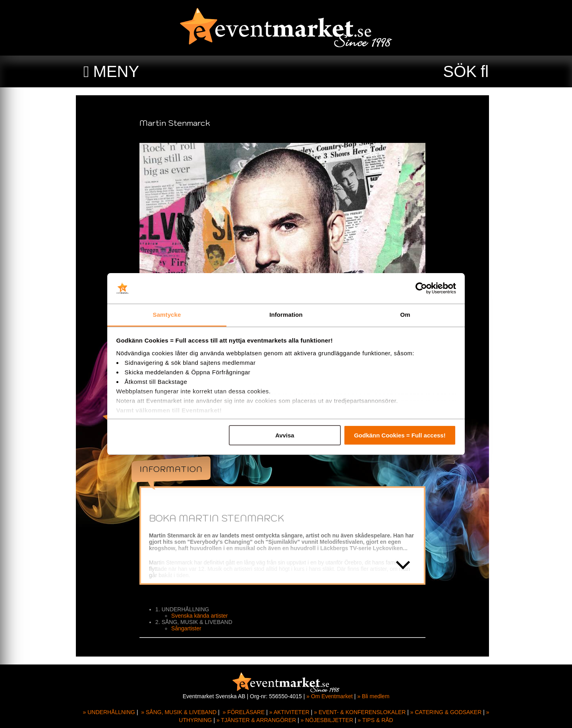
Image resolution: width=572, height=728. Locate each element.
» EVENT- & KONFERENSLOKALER (360, 712)
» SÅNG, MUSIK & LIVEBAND (179, 712)
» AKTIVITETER (289, 712)
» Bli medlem (373, 696)
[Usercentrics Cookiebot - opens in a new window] (421, 289)
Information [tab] (286, 315)
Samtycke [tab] (167, 315)
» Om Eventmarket (329, 696)
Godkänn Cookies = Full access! (400, 435)
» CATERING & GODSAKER (446, 712)
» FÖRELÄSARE (243, 712)
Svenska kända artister (203, 616)
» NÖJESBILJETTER (327, 720)
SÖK (460, 71)
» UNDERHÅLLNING (109, 712)
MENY (116, 71)
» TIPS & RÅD (376, 720)
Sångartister (190, 628)
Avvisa (285, 435)
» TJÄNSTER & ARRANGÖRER (256, 720)
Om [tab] (405, 315)
